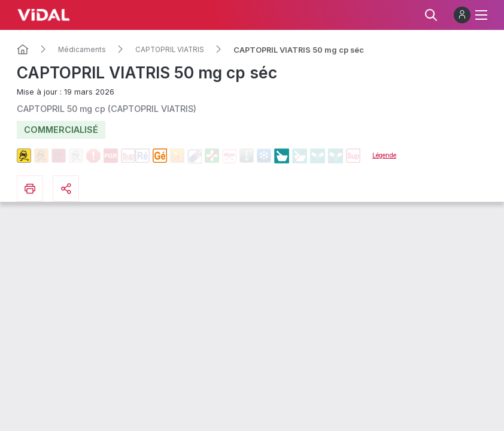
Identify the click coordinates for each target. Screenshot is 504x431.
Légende (384, 155)
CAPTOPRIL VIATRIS (170, 50)
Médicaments (82, 50)
